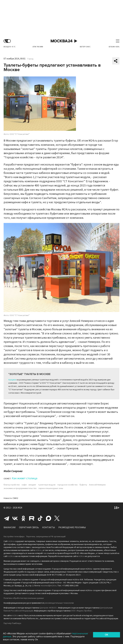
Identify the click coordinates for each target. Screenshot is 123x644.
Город (30, 59)
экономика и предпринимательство (20, 488)
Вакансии (10, 527)
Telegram (7, 518)
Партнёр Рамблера (12, 623)
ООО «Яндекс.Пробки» (82, 611)
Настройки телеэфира (14, 537)
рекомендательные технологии (59, 603)
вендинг (32, 485)
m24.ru (11, 541)
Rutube (32, 518)
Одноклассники (23, 518)
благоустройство (12, 485)
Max (49, 518)
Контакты (49, 527)
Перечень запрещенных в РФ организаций (46, 537)
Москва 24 (62, 41)
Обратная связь (29, 527)
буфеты (83, 485)
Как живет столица (25, 478)
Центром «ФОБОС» (48, 608)
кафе (24, 485)
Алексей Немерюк (97, 485)
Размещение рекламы (72, 527)
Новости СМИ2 (11, 498)
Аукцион (12, 380)
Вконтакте (15, 518)
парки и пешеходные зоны (51, 488)
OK (107, 635)
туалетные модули (47, 485)
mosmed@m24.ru (49, 586)
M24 (20, 508)
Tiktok (40, 518)
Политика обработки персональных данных (24, 598)
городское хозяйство (67, 485)
